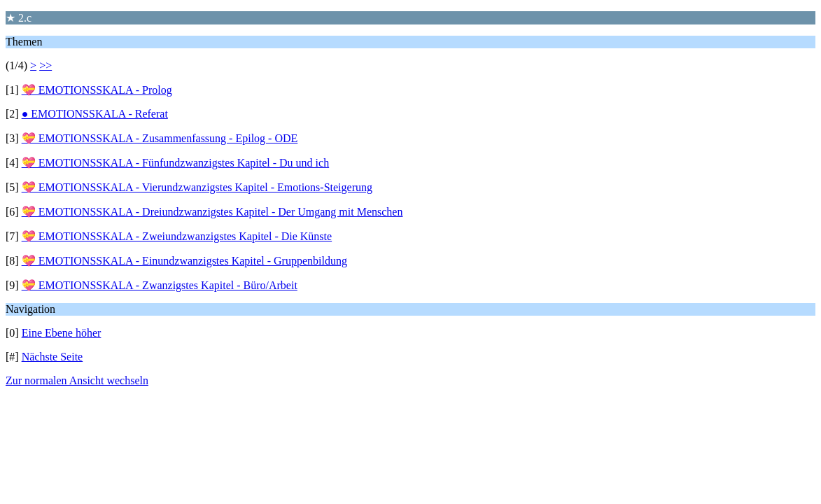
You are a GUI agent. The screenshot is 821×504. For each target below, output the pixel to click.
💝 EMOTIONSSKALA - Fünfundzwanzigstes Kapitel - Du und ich (176, 163)
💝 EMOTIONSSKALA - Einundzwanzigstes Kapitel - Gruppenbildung (184, 261)
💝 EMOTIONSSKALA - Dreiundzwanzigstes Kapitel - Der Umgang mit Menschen (212, 212)
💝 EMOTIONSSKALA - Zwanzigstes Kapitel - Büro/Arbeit (160, 285)
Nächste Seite (52, 357)
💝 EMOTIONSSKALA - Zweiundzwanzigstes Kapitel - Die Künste (177, 236)
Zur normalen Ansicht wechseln (77, 380)
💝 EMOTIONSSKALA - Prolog (97, 90)
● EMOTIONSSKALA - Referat (95, 114)
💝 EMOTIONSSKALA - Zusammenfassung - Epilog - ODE (160, 138)
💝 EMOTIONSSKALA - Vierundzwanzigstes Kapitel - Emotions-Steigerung (197, 187)
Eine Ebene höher (62, 333)
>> (45, 65)
